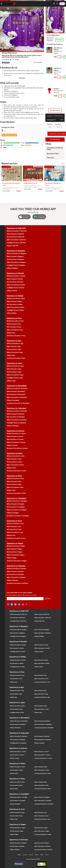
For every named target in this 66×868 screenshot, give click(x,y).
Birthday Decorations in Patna (15, 478)
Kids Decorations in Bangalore (15, 259)
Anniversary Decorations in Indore (16, 471)
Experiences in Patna (14, 476)
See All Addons (55, 110)
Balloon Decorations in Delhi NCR (16, 240)
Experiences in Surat (14, 521)
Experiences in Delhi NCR (16, 228)
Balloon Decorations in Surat (15, 532)
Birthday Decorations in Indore (16, 456)
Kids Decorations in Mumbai (15, 282)
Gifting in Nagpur (12, 558)
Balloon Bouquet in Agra (14, 346)
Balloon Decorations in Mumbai (16, 285)
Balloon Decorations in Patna (15, 487)
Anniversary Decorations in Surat (16, 538)
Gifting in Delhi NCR (13, 246)
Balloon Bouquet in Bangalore (15, 256)
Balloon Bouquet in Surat (14, 526)
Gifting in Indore (11, 468)
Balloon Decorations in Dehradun (16, 577)
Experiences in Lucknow (16, 431)
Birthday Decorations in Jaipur (15, 366)
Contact (25, 855)
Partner (31, 855)
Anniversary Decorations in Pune (16, 336)
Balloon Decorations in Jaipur (15, 375)
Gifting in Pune (11, 333)
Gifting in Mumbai (12, 291)
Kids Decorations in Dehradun (15, 574)
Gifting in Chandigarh (13, 513)
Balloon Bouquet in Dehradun (15, 571)
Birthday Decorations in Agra (15, 343)
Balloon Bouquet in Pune (14, 324)
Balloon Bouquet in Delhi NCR (15, 234)
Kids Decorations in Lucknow (15, 439)
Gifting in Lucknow (12, 445)
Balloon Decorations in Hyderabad (17, 420)
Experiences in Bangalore (16, 251)
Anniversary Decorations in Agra (16, 358)
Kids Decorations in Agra (14, 349)
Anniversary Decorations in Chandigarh (18, 516)
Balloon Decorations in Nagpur (16, 555)
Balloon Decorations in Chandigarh (17, 510)
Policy (42, 855)
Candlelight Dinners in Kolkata (15, 310)
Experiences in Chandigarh (16, 498)
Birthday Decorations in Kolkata (16, 298)
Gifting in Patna (11, 490)
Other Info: (50, 158)
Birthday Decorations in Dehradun (17, 569)
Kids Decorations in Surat (14, 529)
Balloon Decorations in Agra (15, 352)
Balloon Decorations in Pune (15, 330)
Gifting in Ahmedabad (13, 400)
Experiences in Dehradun (16, 566)
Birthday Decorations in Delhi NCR (17, 231)
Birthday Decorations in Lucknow (16, 433)
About (19, 855)
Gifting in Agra (11, 355)
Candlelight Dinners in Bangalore (16, 265)
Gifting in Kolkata (12, 313)
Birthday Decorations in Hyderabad (17, 411)
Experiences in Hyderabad (16, 408)
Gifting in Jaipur (11, 381)
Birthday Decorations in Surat (15, 524)
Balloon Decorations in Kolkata (15, 307)
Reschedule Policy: (53, 154)
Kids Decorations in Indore (14, 462)
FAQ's (37, 855)
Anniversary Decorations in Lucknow (17, 448)
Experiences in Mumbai (15, 273)
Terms (47, 855)
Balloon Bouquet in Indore (14, 459)
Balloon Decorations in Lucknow (16, 442)
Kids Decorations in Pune (14, 327)
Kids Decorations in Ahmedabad (16, 394)
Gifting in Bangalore (12, 268)
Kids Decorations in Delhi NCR (15, 237)
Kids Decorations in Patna (14, 484)
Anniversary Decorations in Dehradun (17, 583)
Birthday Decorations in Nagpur (16, 546)
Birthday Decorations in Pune (15, 321)
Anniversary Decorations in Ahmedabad (18, 403)
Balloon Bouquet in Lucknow (15, 436)
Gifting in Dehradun (12, 580)
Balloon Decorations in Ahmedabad (17, 397)
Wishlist (59, 40)
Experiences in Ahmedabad (17, 386)
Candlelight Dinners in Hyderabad (16, 423)
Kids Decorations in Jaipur (14, 372)
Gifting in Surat (11, 535)
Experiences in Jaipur (14, 363)
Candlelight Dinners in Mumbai (15, 288)
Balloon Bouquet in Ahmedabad (16, 391)
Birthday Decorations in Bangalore (16, 253)
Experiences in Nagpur (15, 543)
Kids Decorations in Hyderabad (16, 417)
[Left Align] (3, 135)
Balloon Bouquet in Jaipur (14, 369)
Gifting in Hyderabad (13, 426)
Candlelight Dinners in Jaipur (15, 378)
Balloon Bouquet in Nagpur (14, 549)
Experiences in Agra (14, 341)
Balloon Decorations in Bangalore (16, 262)
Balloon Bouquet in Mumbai (15, 279)
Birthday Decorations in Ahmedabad (17, 388)
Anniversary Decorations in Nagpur (17, 561)
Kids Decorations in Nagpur (15, 552)
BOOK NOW (55, 139)
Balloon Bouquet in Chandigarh (16, 504)
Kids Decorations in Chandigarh (16, 507)
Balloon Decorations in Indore (15, 465)
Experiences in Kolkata (15, 296)
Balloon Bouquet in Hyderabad (15, 414)
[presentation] (1, 178)
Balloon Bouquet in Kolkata (14, 301)
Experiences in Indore (15, 453)
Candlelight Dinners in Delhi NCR (16, 243)
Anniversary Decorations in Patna (16, 493)
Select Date (50, 124)
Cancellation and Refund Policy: (55, 149)
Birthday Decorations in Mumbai (16, 276)
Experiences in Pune (14, 318)
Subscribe (47, 599)
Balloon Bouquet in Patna (14, 481)
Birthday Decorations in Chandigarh (17, 501)
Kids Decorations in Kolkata (15, 304)
